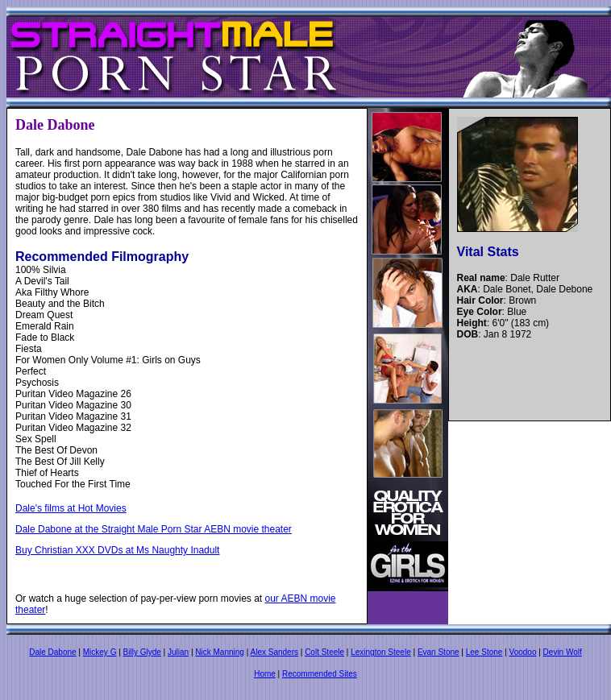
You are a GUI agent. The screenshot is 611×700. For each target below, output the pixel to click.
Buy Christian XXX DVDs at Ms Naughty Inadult (117, 550)
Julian (178, 652)
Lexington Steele (381, 652)
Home (265, 674)
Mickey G (100, 652)
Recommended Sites (320, 674)
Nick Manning (220, 652)
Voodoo (523, 652)
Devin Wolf (563, 652)
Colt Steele (324, 652)
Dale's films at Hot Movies (71, 508)
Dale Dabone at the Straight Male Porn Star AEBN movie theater (154, 529)
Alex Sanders (274, 652)
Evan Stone (439, 652)
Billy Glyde (142, 652)
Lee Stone (484, 652)
